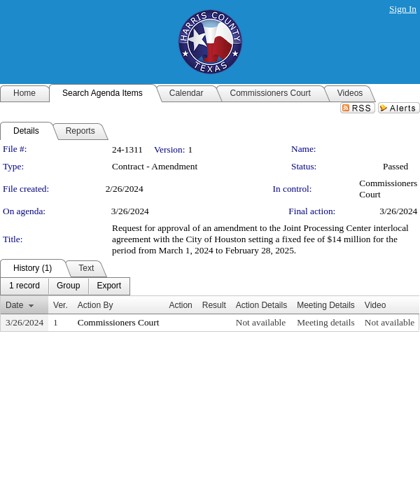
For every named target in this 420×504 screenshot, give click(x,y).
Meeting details (326, 322)
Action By (96, 305)
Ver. (61, 305)
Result (214, 305)
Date (14, 305)
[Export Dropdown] (109, 286)
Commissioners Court (119, 322)
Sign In (403, 9)
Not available (261, 322)
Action (180, 305)
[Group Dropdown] (68, 286)
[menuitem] (24, 286)
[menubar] (65, 286)
